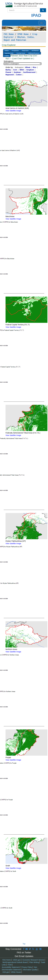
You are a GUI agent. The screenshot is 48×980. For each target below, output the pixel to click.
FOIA (10, 965)
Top (24, 944)
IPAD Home (23, 34)
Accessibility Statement (11, 967)
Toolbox (7, 51)
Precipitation (15, 51)
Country (7, 56)
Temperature (25, 51)
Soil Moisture (35, 51)
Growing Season (21, 53)
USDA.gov (17, 960)
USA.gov (6, 972)
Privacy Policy (27, 967)
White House (16, 972)
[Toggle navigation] (41, 23)
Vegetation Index (9, 53)
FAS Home (9, 34)
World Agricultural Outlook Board (15, 962)
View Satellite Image (13, 111)
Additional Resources (34, 53)
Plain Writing (34, 962)
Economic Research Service (33, 960)
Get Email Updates (24, 956)
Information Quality (30, 970)
